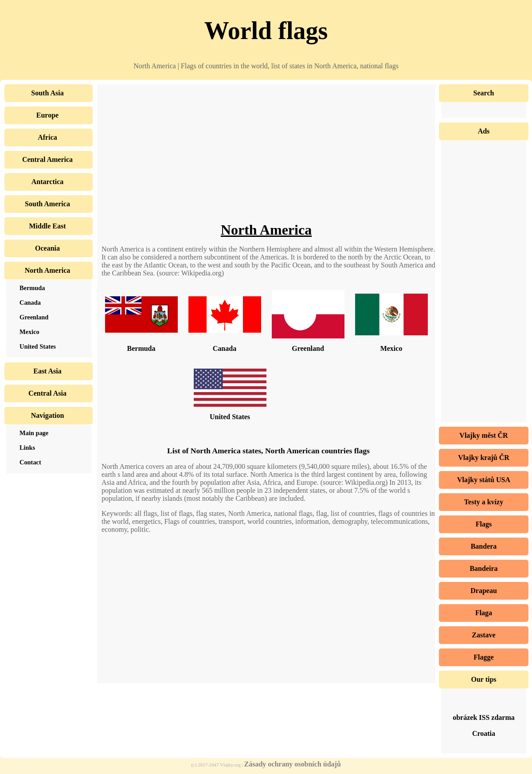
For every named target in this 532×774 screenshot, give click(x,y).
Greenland (308, 348)
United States (230, 417)
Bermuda (141, 348)
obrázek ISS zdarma (484, 717)
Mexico (391, 348)
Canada (225, 348)
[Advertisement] (266, 160)
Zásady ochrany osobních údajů (293, 764)
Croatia (484, 733)
